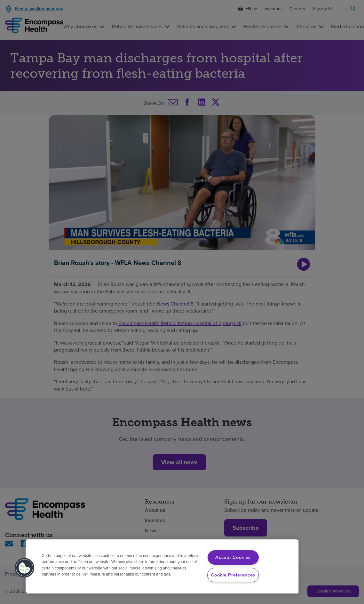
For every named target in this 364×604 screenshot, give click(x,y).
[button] (25, 568)
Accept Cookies (233, 557)
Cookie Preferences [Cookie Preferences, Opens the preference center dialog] (233, 575)
